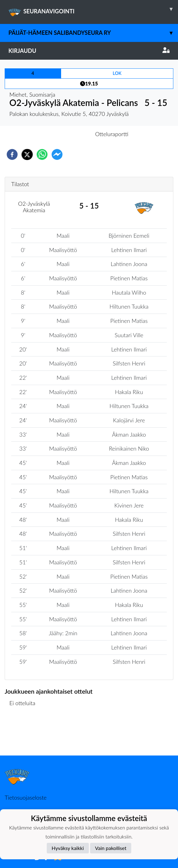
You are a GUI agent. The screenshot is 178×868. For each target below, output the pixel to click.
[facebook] (12, 154)
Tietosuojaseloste (26, 797)
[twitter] (27, 154)
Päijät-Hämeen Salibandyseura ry (93, 33)
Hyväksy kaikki (68, 848)
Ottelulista (25, 735)
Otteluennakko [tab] (67, 134)
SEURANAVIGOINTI (93, 9)
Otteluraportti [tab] (112, 134)
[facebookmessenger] (57, 154)
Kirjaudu (89, 51)
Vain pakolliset (111, 848)
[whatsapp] (42, 154)
